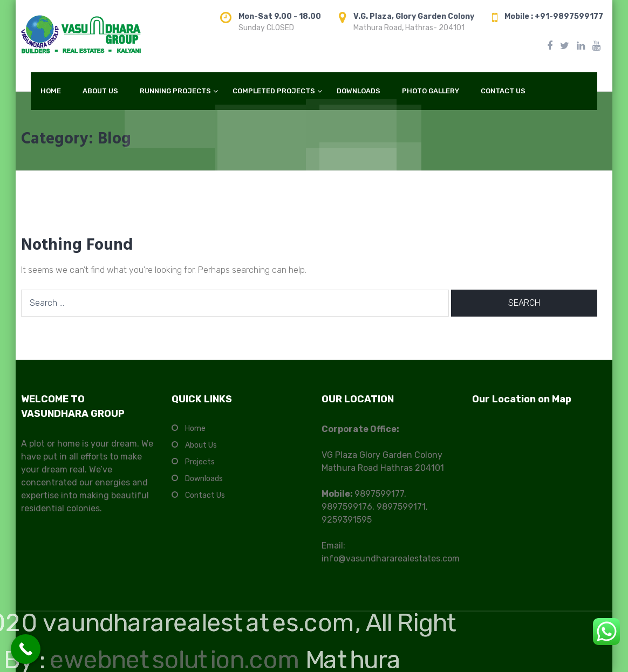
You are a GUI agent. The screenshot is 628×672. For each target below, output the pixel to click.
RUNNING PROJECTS (175, 91)
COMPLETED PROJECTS (274, 91)
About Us (201, 445)
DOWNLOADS (359, 91)
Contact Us (205, 495)
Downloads (204, 479)
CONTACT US (503, 91)
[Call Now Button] (26, 649)
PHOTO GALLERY (431, 91)
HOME (51, 91)
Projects (200, 462)
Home (195, 428)
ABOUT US (100, 91)
